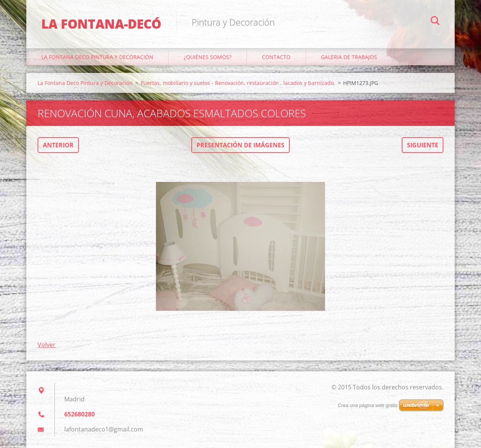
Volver (47, 345)
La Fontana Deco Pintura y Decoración (97, 57)
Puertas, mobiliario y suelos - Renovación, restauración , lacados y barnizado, (238, 83)
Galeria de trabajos (349, 57)
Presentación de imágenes (240, 145)
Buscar (435, 22)
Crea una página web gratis (368, 405)
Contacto (276, 57)
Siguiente (423, 145)
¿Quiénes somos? (208, 57)
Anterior (58, 145)
